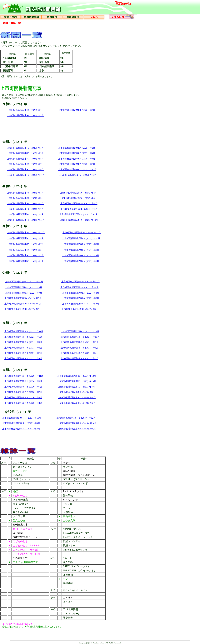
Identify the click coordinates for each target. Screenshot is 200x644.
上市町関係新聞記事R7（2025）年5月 (25, 159)
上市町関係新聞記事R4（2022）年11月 (24, 282)
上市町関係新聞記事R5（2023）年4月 (81, 255)
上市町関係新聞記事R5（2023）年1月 (25, 261)
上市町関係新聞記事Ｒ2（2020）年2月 (77, 403)
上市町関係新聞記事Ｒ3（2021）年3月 (23, 353)
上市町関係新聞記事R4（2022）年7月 (24, 293)
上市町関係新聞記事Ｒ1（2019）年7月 (21, 429)
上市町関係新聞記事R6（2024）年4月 (78, 198)
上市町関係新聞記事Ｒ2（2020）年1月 (23, 403)
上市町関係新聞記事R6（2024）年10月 (78, 214)
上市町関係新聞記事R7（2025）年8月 (77, 164)
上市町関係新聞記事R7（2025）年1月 (25, 148)
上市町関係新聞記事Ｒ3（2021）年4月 (79, 353)
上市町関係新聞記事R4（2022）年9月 (24, 287)
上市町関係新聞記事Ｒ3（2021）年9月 (23, 337)
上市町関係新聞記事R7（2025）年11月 (26, 175)
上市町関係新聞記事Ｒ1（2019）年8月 (77, 429)
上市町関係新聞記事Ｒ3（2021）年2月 (79, 359)
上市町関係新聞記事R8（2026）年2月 (76, 110)
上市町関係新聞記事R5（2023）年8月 (81, 244)
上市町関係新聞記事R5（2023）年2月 (81, 261)
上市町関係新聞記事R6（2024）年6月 (79, 204)
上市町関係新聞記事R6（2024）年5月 (25, 204)
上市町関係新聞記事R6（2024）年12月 (79, 220)
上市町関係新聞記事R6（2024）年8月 (79, 209)
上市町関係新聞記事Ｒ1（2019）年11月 (22, 418)
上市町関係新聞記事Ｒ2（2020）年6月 (77, 392)
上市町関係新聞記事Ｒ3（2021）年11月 (24, 331)
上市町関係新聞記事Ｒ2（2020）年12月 (77, 376)
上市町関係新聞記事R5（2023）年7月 (25, 244)
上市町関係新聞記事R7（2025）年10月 (77, 170)
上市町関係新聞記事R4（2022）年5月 (23, 298)
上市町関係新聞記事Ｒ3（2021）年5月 (23, 348)
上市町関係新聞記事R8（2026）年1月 (25, 110)
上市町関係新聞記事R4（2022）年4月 (81, 304)
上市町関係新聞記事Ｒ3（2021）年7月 (23, 342)
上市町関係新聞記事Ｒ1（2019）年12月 (76, 418)
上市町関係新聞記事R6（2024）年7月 (25, 209)
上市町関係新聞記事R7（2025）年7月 (25, 164)
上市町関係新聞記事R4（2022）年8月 (81, 293)
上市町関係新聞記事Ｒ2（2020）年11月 (24, 376)
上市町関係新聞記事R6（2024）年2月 (78, 193)
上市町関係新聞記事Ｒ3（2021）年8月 (79, 342)
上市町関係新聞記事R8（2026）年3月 (25, 115)
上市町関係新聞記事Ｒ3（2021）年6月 (79, 348)
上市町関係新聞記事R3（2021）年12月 (80, 331)
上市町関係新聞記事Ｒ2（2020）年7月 (23, 387)
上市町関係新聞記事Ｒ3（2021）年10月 (80, 337)
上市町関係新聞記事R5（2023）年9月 (25, 238)
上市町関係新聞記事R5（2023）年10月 (81, 238)
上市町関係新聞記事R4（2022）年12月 (80, 282)
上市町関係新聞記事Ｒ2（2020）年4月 (77, 398)
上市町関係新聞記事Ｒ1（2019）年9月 (21, 423)
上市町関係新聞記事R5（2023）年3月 (25, 255)
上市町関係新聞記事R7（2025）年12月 (78, 175)
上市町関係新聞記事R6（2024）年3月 (25, 198)
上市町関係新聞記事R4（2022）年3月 (23, 304)
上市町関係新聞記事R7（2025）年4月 (77, 153)
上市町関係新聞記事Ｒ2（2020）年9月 (23, 381)
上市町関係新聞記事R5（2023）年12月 (82, 233)
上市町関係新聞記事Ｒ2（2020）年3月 (23, 398)
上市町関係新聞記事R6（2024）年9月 (25, 214)
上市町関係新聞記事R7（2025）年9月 (25, 170)
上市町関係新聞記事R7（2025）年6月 (77, 159)
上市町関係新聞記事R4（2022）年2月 (80, 309)
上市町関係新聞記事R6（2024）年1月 (25, 193)
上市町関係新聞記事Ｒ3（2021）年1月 (23, 359)
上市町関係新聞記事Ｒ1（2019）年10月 (77, 423)
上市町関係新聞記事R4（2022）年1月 (23, 309)
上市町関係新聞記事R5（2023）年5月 (25, 250)
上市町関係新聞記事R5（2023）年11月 (26, 233)
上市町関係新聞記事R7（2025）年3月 (25, 153)
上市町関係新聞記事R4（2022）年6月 (81, 298)
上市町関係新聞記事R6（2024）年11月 (26, 220)
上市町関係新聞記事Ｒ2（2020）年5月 (23, 392)
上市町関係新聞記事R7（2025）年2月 (76, 148)
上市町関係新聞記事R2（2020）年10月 (77, 381)
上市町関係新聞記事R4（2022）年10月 (80, 287)
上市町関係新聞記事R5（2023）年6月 (81, 250)
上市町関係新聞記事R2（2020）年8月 (76, 387)
